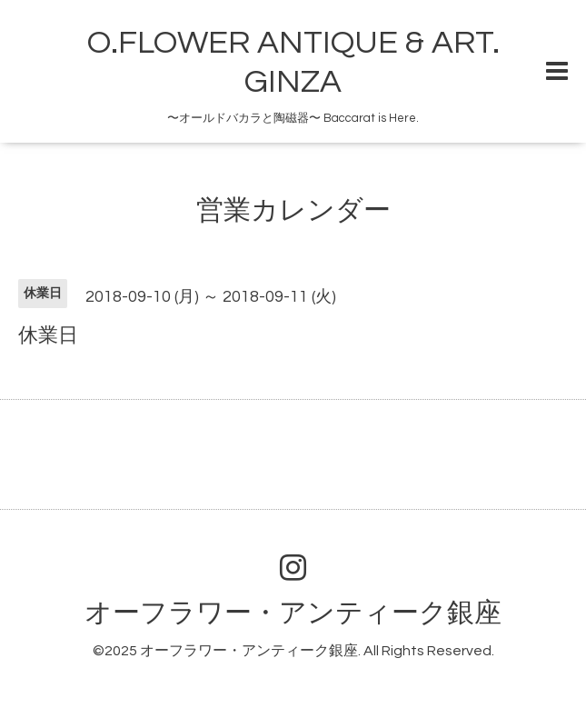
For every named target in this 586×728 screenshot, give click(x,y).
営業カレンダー (293, 210)
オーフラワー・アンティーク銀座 (293, 613)
